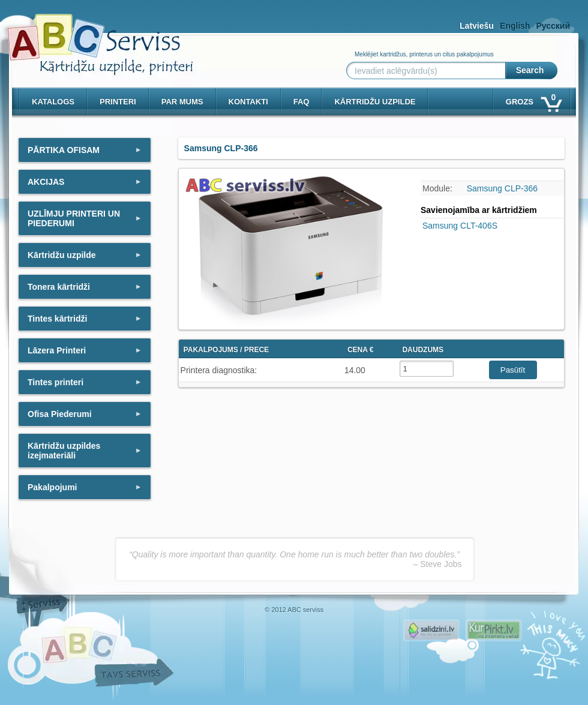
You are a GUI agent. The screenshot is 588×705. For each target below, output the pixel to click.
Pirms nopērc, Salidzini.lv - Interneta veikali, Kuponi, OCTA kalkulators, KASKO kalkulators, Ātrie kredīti (431, 630)
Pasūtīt (513, 370)
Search (530, 70)
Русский (553, 26)
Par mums (182, 102)
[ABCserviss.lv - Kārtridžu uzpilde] (89, 36)
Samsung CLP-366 (502, 188)
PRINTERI (118, 102)
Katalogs (53, 102)
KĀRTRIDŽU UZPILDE (375, 102)
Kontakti (248, 102)
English (515, 26)
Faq (301, 102)
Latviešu (477, 26)
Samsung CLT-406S (460, 226)
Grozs (533, 99)
